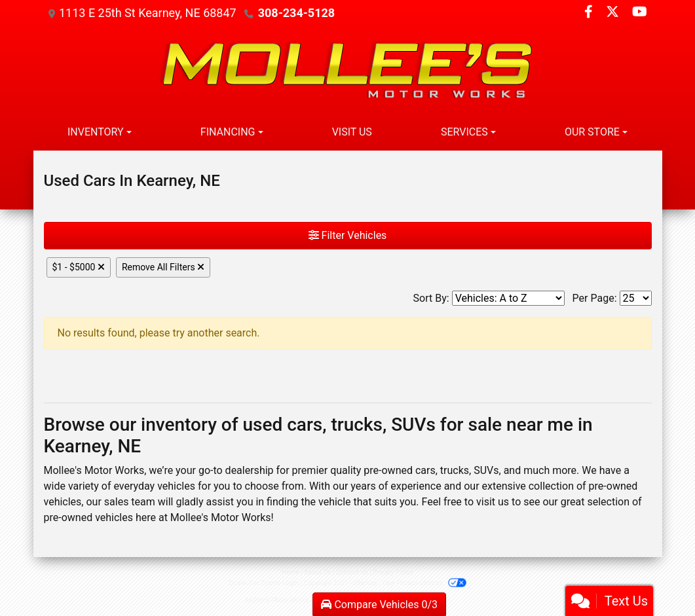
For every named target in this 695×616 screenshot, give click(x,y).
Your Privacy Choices (424, 583)
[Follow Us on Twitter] (614, 13)
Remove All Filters (163, 267)
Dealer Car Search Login (264, 583)
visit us (493, 502)
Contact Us (352, 572)
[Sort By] (508, 298)
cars (425, 470)
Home (291, 572)
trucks (455, 470)
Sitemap (365, 583)
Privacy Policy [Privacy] (393, 572)
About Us (318, 572)
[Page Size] (636, 298)
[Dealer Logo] (348, 70)
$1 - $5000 (79, 267)
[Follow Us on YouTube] (640, 13)
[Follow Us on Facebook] (590, 13)
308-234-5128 (296, 13)
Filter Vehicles (348, 235)
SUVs (486, 470)
